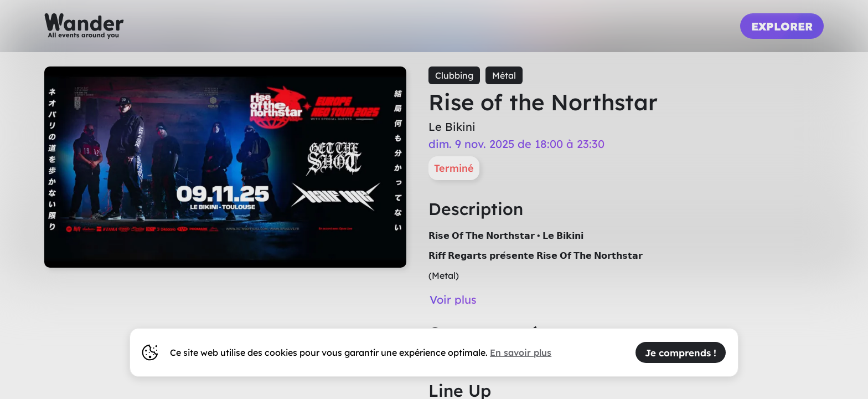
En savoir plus (521, 352)
